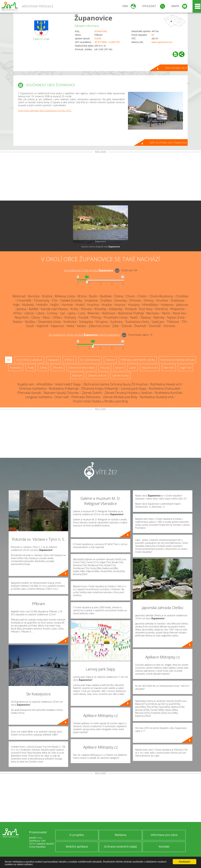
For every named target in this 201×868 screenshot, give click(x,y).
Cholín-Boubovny (161, 296)
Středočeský (101, 31)
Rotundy (105, 368)
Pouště (84, 317)
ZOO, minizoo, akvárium (29, 360)
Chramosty (42, 300)
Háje (16, 305)
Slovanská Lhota (49, 322)
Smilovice (70, 322)
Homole (67, 305)
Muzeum (77, 376)
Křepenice (177, 309)
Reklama (121, 835)
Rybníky (159, 317)
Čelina (119, 296)
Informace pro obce (164, 835)
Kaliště (34, 309)
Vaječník (42, 326)
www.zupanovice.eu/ (162, 42)
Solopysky (86, 322)
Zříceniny (57, 368)
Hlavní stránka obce (176, 68)
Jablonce (182, 305)
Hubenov (167, 305)
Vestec (81, 326)
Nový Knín (22, 317)
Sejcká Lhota (176, 317)
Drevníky (121, 300)
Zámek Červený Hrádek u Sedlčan (128, 393)
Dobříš (98, 38)
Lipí (62, 313)
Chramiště (24, 300)
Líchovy (52, 313)
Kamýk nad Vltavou (54, 309)
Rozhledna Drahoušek (164, 388)
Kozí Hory (146, 309)
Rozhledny (16, 368)
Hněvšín (42, 305)
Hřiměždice (150, 305)
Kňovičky (100, 309)
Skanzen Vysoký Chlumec (61, 393)
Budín (93, 296)
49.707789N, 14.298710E (107, 42)
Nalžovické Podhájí (131, 313)
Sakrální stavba (120, 376)
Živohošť (140, 326)
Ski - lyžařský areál (90, 360)
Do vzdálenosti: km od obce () (84, 335)
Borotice (34, 296)
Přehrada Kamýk (29, 393)
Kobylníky (116, 309)
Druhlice (162, 300)
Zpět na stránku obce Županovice (168, 142)
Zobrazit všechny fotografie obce (100, 247)
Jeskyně (119, 368)
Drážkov (106, 300)
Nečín (166, 313)
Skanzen (110, 360)
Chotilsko (182, 296)
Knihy (75, 309)
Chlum (130, 296)
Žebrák (127, 326)
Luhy (82, 313)
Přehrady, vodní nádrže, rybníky (138, 360)
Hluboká (28, 305)
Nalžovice (109, 313)
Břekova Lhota (65, 296)
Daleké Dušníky (71, 300)
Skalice (17, 322)
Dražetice (91, 300)
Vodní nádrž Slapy (68, 384)
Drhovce (135, 300)
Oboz (46, 317)
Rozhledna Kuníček (168, 393)
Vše (9, 360)
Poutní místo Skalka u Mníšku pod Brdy (101, 401)
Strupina (102, 322)
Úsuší (30, 326)
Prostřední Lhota (116, 317)
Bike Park (169, 368)
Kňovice (86, 309)
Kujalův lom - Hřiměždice (35, 384)
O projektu (77, 835)
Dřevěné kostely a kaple (81, 368)
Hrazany (134, 305)
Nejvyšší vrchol (150, 368)
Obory (36, 317)
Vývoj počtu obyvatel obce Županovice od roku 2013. (45, 110)
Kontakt (164, 846)
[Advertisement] (100, 177)
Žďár (116, 326)
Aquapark (53, 360)
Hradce (107, 305)
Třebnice (173, 322)
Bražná (47, 296)
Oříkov (57, 317)
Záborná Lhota (99, 326)
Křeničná (161, 309)
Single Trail (185, 368)
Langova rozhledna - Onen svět (47, 397)
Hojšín (55, 305)
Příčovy (96, 317)
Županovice (93, 18)
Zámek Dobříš (92, 393)
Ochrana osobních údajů (120, 846)
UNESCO (69, 360)
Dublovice (178, 300)
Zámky (43, 368)
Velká (70, 326)
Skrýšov (30, 322)
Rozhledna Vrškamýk (64, 388)
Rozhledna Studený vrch (157, 397)
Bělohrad (19, 296)
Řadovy (146, 317)
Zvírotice (169, 326)
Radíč (134, 317)
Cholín (142, 296)
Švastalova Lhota (137, 322)
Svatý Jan (158, 322)
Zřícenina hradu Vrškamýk (100, 388)
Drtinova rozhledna (33, 388)
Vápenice (57, 326)
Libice (41, 313)
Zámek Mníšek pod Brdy (120, 397)
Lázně (133, 368)
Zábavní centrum (97, 376)
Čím (55, 300)
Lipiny (72, 313)
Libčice (29, 313)
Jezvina (21, 309)
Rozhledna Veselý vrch (166, 384)
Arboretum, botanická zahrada (177, 360)
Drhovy (149, 300)
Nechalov (153, 313)
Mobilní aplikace (77, 846)
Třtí (184, 322)
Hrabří (80, 305)
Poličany (70, 317)
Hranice (120, 305)
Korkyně (131, 309)
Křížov (18, 313)
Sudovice (116, 322)
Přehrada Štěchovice (86, 397)
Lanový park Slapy (134, 388)
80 (153, 35)
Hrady (31, 368)
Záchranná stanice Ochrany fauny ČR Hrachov (115, 384)
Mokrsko (94, 313)
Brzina (82, 296)
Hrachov (93, 305)
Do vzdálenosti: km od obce (88, 270)
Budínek (106, 296)
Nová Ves (179, 313)
